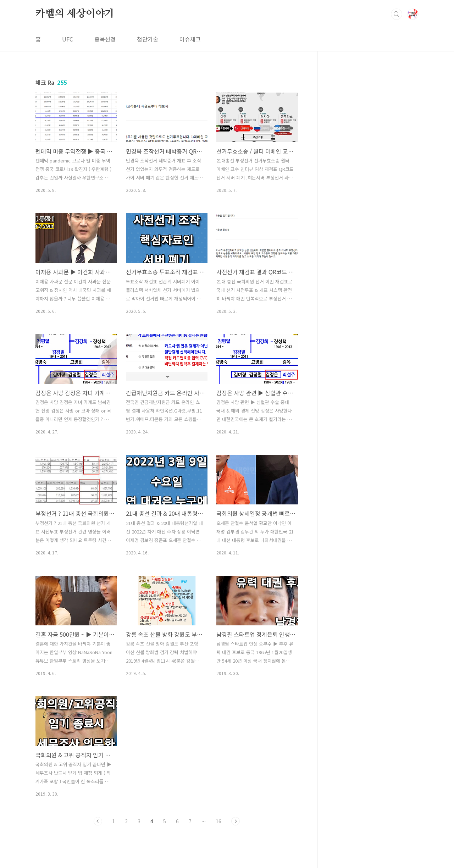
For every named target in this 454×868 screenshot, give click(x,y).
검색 (397, 14)
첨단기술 (148, 39)
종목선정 (105, 39)
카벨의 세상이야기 (75, 14)
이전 (98, 821)
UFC (68, 39)
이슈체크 (190, 39)
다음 (236, 821)
